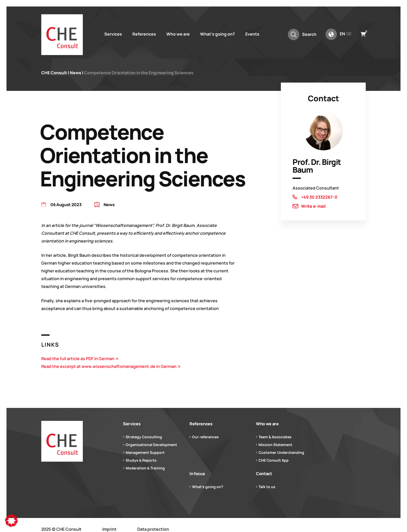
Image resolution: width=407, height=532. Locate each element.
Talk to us (267, 487)
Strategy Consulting (144, 437)
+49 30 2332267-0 (319, 197)
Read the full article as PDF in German (78, 359)
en (342, 34)
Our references (205, 437)
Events (252, 34)
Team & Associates (275, 437)
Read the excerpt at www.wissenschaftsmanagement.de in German (109, 366)
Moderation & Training (145, 468)
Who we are (178, 34)
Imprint (109, 529)
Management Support (145, 452)
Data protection (153, 529)
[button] (11, 521)
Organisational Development (151, 445)
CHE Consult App (274, 460)
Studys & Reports (141, 460)
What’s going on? (218, 34)
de (349, 34)
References (144, 34)
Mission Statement (275, 445)
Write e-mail (313, 206)
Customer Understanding (281, 452)
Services (113, 34)
